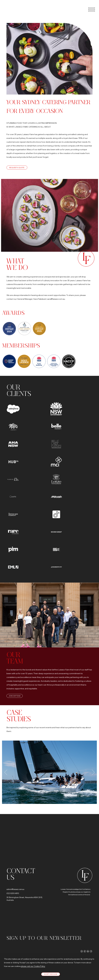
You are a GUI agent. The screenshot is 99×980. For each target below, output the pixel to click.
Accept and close (51, 974)
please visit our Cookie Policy (33, 966)
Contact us (21, 874)
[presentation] (6, 772)
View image (49, 772)
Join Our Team (15, 696)
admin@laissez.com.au (15, 889)
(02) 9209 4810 (13, 893)
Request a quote (17, 168)
